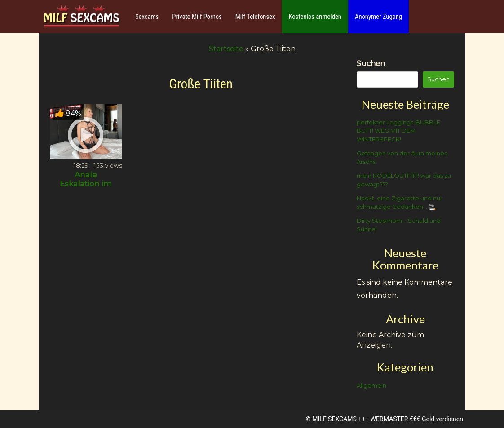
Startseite (226, 49)
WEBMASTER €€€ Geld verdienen (417, 419)
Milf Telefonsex (255, 17)
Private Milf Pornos (197, 17)
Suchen (371, 64)
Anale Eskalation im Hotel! (86, 184)
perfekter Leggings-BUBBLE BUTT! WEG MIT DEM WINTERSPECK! (398, 130)
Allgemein (371, 385)
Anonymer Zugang (378, 17)
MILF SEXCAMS (334, 419)
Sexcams (147, 17)
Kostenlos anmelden (315, 17)
